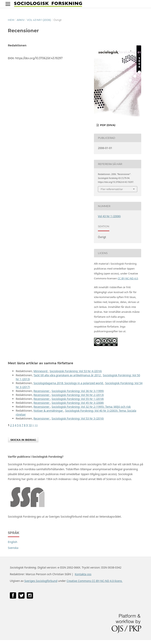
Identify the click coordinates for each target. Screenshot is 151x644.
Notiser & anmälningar (49, 411)
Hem (11, 20)
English (13, 542)
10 (30, 425)
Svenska (13, 548)
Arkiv (21, 20)
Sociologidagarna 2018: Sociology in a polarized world (69, 383)
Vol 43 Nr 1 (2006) (39, 20)
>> (36, 425)
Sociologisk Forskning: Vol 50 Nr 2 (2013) (78, 395)
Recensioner (42, 391)
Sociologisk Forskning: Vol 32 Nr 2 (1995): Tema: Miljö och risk (91, 407)
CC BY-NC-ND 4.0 (128, 278)
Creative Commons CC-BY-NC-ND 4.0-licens (94, 581)
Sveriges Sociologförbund (41, 581)
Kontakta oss (83, 574)
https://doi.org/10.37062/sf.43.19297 (39, 58)
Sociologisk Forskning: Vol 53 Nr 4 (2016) (76, 371)
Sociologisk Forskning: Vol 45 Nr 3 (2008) (78, 403)
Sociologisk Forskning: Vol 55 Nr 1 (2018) (78, 399)
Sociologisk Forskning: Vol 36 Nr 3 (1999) (78, 391)
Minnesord (41, 371)
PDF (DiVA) (107, 125)
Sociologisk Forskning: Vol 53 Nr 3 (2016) (78, 418)
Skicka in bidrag (23, 440)
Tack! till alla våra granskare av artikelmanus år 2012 (67, 375)
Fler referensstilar (112, 189)
